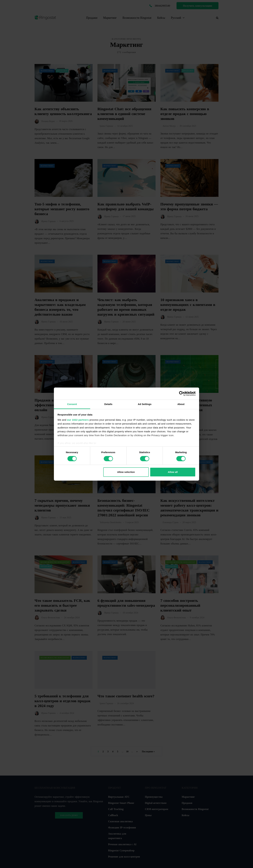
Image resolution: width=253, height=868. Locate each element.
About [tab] (181, 404)
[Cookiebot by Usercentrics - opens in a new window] (181, 394)
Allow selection (126, 472)
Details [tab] (108, 404)
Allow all (173, 472)
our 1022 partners (78, 420)
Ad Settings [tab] (145, 404)
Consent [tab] (72, 404)
